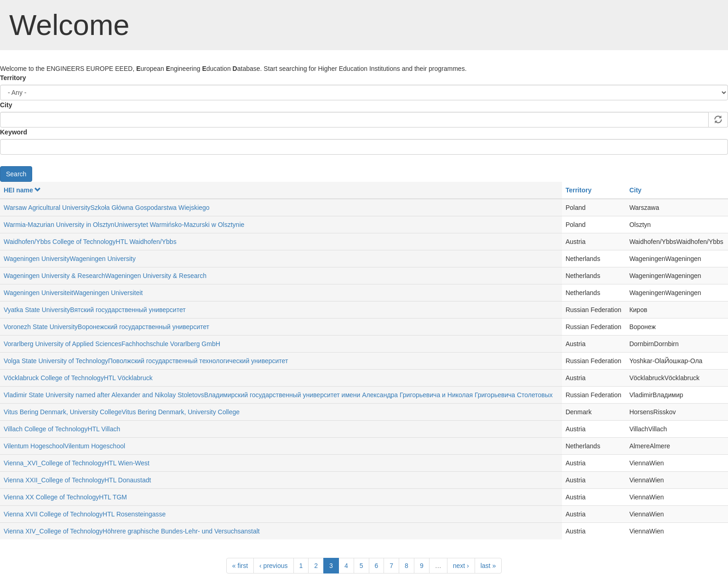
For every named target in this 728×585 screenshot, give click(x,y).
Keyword (14, 132)
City (6, 105)
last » (488, 566)
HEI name (22, 190)
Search (16, 174)
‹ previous (273, 566)
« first (240, 566)
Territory (13, 78)
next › (461, 566)
